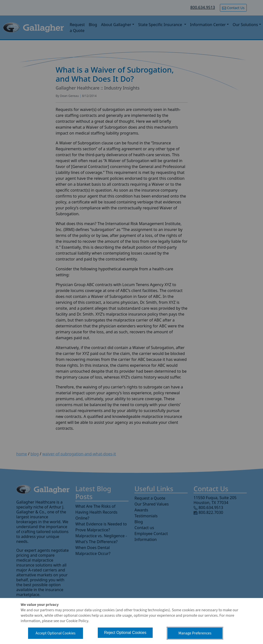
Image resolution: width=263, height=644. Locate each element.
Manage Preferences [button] (195, 633)
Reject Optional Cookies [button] (125, 633)
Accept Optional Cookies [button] (55, 633)
